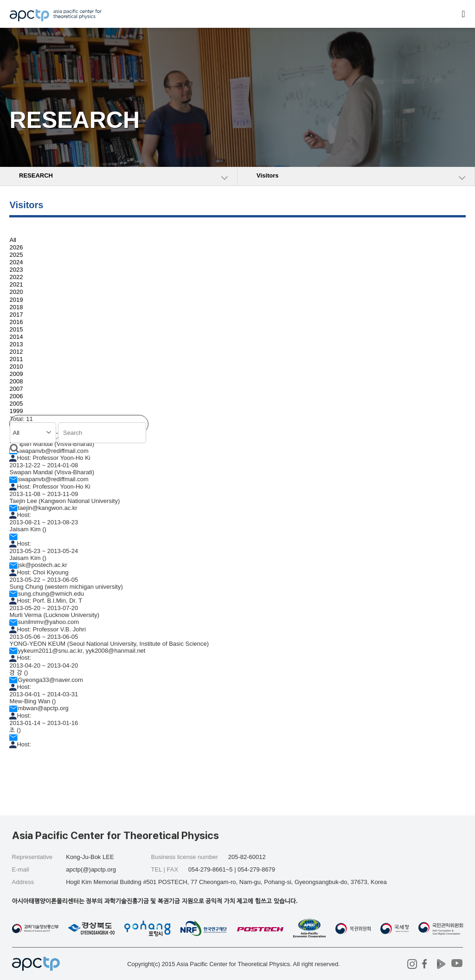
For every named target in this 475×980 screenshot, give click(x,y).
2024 (16, 262)
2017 (16, 315)
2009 (16, 374)
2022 (16, 277)
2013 (16, 344)
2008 (16, 381)
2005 (16, 404)
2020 (16, 292)
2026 (16, 247)
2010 (16, 366)
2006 (16, 396)
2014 (16, 337)
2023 (16, 270)
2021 (16, 284)
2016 (16, 322)
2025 (16, 255)
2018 (16, 307)
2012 (16, 352)
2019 (16, 300)
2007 (16, 389)
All (13, 240)
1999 (16, 411)
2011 (16, 359)
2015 (16, 329)
